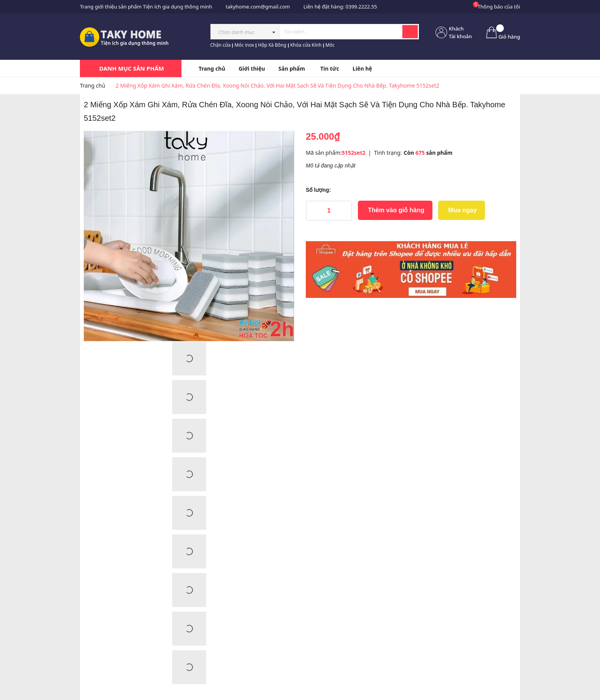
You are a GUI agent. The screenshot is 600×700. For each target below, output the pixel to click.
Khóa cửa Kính (306, 45)
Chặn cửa (221, 45)
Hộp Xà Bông (272, 45)
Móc (330, 45)
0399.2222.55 (361, 7)
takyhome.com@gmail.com (258, 7)
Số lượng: (318, 190)
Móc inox (244, 45)
